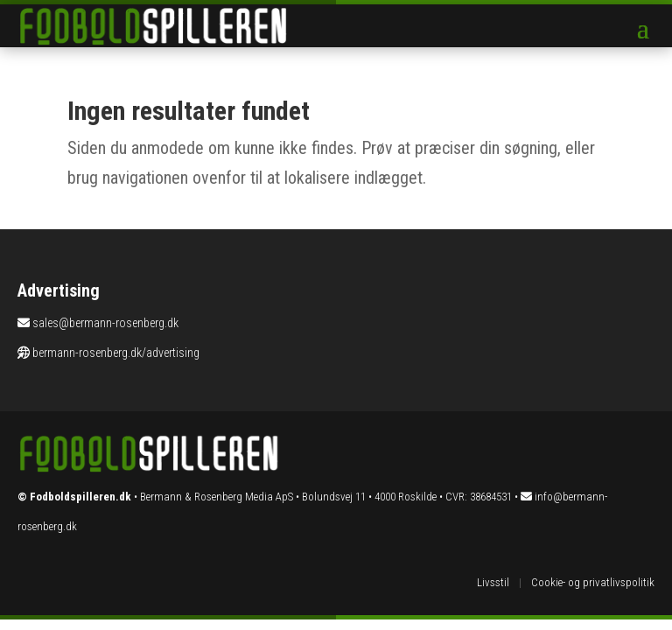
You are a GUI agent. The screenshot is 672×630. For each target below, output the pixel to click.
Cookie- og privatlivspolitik (593, 582)
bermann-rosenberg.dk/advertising (116, 353)
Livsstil (493, 582)
